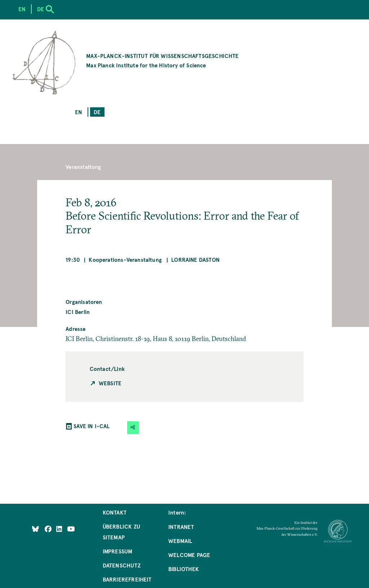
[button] (133, 428)
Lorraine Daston (195, 259)
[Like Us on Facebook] (49, 529)
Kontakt (115, 512)
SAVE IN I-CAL (92, 426)
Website (110, 383)
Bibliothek (184, 569)
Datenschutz (122, 565)
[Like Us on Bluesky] (35, 529)
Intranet (181, 527)
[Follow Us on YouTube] (71, 529)
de (97, 112)
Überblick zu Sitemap (121, 532)
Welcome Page (189, 555)
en (79, 112)
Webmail (180, 541)
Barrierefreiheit (127, 579)
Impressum (118, 551)
